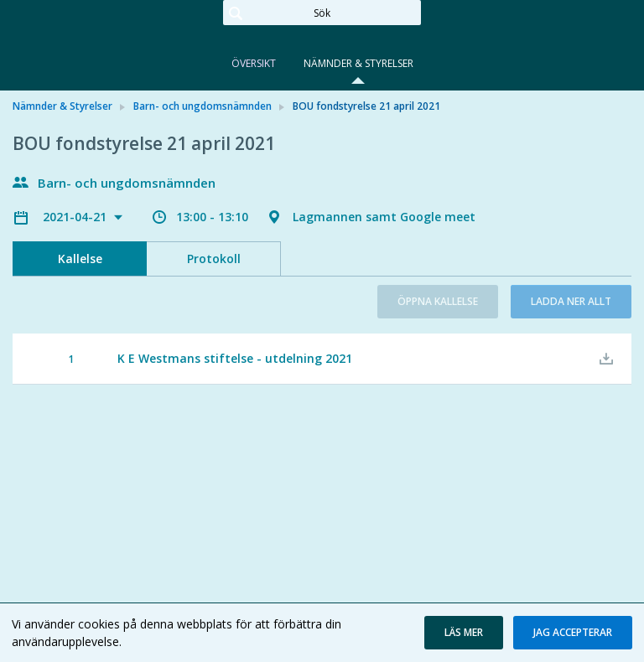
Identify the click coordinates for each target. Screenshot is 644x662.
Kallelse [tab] (80, 259)
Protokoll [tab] (214, 259)
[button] (464, 633)
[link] (96, 37)
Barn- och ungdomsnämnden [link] (203, 106)
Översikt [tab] (254, 63)
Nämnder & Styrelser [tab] (358, 63)
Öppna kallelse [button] (438, 301)
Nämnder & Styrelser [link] (62, 106)
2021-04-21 (76, 217)
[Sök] (322, 13)
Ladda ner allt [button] (571, 301)
